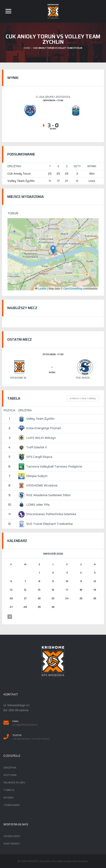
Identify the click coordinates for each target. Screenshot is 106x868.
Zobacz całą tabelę (83, 398)
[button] (53, 250)
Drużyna (10, 768)
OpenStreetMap (73, 289)
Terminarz (12, 805)
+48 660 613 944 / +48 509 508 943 (31, 739)
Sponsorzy (12, 836)
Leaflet (41, 289)
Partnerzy (12, 844)
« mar (10, 617)
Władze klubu (14, 782)
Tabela (9, 790)
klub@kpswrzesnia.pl (25, 725)
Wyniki (8, 798)
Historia (10, 775)
